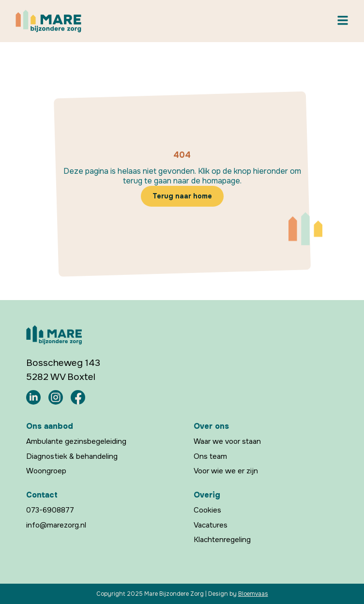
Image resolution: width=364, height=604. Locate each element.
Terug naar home (182, 196)
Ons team (210, 456)
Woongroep (46, 471)
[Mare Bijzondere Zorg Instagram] (56, 397)
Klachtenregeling (222, 540)
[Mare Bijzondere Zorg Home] (48, 21)
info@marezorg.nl (56, 525)
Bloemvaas (253, 594)
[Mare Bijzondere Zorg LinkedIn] (33, 397)
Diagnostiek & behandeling (72, 456)
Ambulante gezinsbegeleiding (76, 441)
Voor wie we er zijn (226, 471)
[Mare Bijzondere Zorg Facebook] (78, 397)
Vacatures (211, 525)
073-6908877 (50, 510)
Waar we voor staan (227, 441)
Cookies (207, 510)
